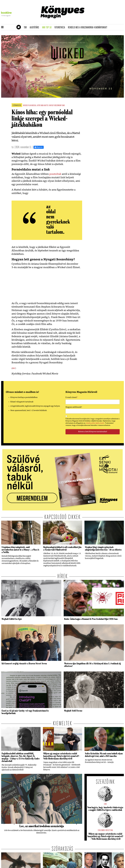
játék (39, 106)
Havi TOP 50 (48, 28)
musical (34, 106)
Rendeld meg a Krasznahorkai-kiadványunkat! (88, 28)
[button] (2, 27)
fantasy (51, 106)
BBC (14, 368)
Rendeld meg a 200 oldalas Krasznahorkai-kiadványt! (95, 23)
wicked (25, 106)
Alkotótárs (35, 28)
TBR (26, 28)
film (29, 106)
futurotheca (60, 28)
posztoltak (55, 174)
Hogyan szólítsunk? (74, 407)
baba (42, 106)
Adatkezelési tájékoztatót (95, 423)
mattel (46, 106)
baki (63, 106)
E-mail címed (72, 398)
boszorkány (58, 106)
